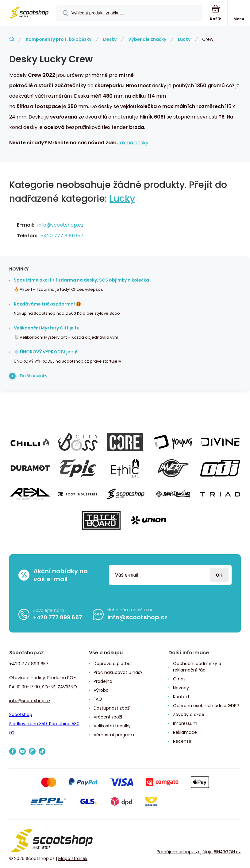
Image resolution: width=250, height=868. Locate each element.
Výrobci (102, 690)
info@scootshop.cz (60, 225)
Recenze (182, 741)
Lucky (184, 39)
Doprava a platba (112, 664)
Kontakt (181, 697)
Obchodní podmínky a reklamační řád (197, 667)
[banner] (29, 13)
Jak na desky (133, 143)
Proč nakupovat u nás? (118, 672)
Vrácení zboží (108, 717)
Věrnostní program (114, 735)
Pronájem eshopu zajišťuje (185, 852)
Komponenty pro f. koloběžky (59, 39)
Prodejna (103, 681)
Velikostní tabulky (112, 726)
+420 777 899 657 (62, 236)
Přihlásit (219, 575)
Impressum (185, 723)
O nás (179, 679)
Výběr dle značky (147, 39)
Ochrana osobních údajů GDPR (206, 706)
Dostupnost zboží (112, 708)
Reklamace (185, 732)
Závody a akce (189, 714)
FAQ (98, 699)
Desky (110, 39)
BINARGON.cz (227, 852)
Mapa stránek (73, 858)
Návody (181, 688)
